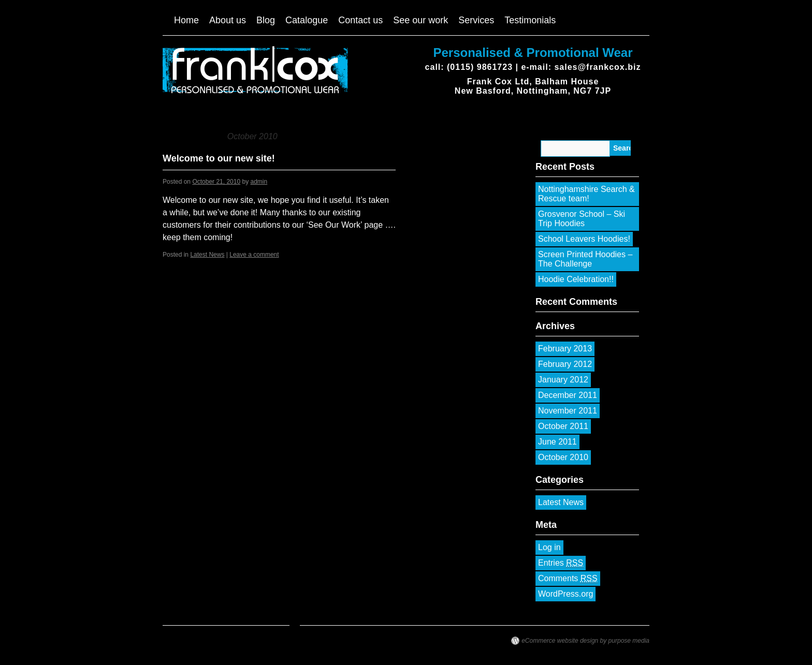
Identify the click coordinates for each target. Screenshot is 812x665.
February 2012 (565, 364)
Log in (549, 547)
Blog (266, 20)
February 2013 (565, 349)
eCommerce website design (560, 641)
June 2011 (557, 442)
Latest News (207, 255)
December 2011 (568, 395)
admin (259, 182)
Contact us (360, 20)
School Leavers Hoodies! (584, 239)
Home (186, 20)
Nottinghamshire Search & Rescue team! (586, 194)
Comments (568, 579)
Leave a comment (254, 255)
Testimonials (530, 20)
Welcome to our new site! (219, 158)
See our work (421, 20)
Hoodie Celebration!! (576, 279)
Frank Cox (165, 55)
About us (228, 20)
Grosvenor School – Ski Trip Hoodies (582, 219)
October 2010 (563, 457)
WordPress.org (565, 594)
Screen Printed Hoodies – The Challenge (585, 259)
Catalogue (307, 20)
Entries (561, 563)
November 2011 (568, 411)
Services (476, 20)
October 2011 (563, 426)
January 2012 (563, 380)
